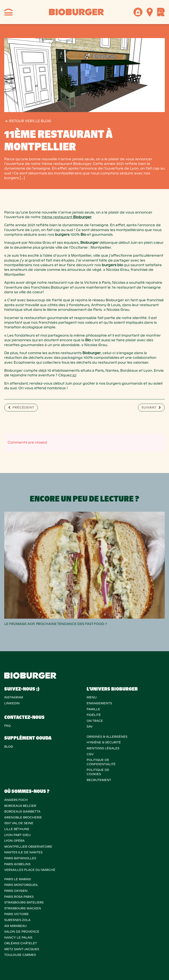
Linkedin (12, 703)
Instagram (14, 697)
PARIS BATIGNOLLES (20, 858)
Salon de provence (22, 932)
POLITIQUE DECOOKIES (98, 772)
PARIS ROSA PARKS (19, 897)
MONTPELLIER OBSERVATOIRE (28, 847)
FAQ (7, 726)
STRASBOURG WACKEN (23, 908)
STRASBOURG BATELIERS (24, 902)
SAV (90, 726)
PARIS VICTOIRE (16, 914)
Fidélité (94, 715)
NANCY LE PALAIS (18, 938)
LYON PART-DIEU (17, 835)
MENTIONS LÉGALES (103, 748)
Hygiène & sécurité (104, 742)
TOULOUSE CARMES (20, 955)
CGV (90, 754)
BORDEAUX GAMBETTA (22, 811)
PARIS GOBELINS (17, 864)
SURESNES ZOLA (17, 920)
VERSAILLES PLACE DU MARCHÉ (30, 870)
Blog (9, 747)
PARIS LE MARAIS (18, 879)
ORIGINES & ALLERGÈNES (107, 737)
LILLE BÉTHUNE (17, 829)
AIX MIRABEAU (15, 926)
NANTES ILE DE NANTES (23, 852)
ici (74, 375)
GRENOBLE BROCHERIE (23, 817)
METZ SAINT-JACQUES (22, 949)
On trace (95, 721)
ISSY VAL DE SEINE (19, 823)
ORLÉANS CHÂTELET (21, 943)
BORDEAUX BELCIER (20, 806)
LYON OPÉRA (14, 841)
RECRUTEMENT (99, 780)
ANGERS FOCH (16, 800)
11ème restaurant (66, 217)
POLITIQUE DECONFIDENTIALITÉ (101, 762)
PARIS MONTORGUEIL (21, 885)
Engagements (99, 703)
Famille (93, 709)
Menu (92, 697)
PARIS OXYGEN (16, 891)
